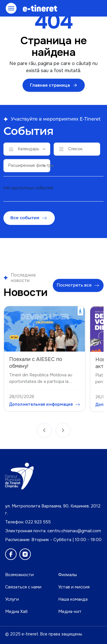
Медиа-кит (70, 612)
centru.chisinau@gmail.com (74, 531)
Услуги (12, 599)
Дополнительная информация (45, 407)
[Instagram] (25, 554)
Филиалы (67, 575)
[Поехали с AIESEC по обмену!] (45, 332)
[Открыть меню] (11, 8)
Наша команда (73, 599)
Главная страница (54, 85)
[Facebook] (11, 554)
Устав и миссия (74, 587)
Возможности (19, 575)
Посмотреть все (78, 287)
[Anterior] (44, 432)
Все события (29, 218)
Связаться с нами (23, 587)
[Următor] (63, 432)
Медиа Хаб (16, 612)
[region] (53, 360)
